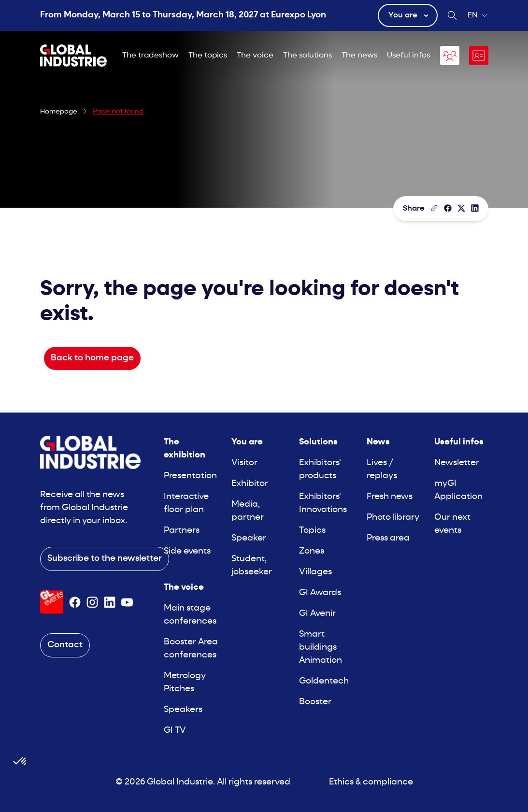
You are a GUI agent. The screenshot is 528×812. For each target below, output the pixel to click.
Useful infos (408, 56)
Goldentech (324, 681)
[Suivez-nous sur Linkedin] (110, 602)
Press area (388, 538)
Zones (312, 551)
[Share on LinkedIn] (475, 208)
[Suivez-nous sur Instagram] (92, 602)
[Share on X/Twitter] (461, 208)
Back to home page (92, 358)
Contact (65, 645)
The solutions (307, 56)
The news (359, 56)
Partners (182, 531)
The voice (255, 56)
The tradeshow (150, 56)
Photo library (393, 518)
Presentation (190, 476)
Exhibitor (250, 484)
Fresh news (390, 497)
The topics (208, 56)
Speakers (183, 710)
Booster (315, 702)
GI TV (175, 731)
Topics (312, 531)
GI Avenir (317, 614)
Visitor (244, 463)
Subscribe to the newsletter (105, 559)
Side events (187, 551)
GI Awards (320, 593)
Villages (315, 572)
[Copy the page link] (434, 208)
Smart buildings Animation (321, 648)
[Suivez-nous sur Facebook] (75, 602)
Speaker (249, 538)
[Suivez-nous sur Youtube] (127, 602)
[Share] (448, 208)
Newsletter (457, 463)
